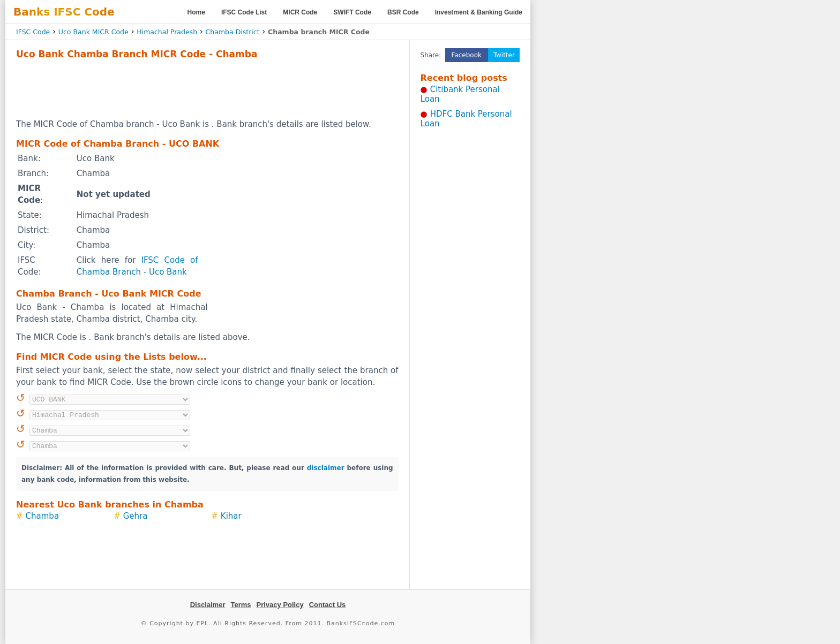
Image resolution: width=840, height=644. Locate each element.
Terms (241, 605)
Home (196, 12)
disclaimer (326, 468)
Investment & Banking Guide (479, 12)
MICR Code (300, 12)
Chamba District (233, 32)
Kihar (231, 516)
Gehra (136, 516)
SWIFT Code (352, 12)
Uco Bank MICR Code (93, 32)
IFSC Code (33, 32)
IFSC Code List (244, 12)
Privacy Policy (280, 605)
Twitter (504, 55)
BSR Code (403, 12)
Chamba (43, 516)
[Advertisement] (207, 89)
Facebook (467, 55)
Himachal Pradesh (167, 32)
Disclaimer (208, 605)
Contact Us (328, 605)
